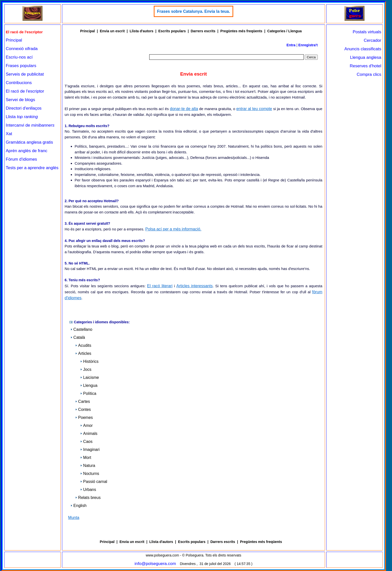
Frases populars (21, 66)
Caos (86, 442)
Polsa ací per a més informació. (173, 229)
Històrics (89, 361)
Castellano (81, 329)
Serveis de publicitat (25, 74)
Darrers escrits (203, 31)
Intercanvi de (30, 125)
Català (78, 337)
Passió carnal (94, 482)
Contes (83, 409)
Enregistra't (308, 45)
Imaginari (90, 450)
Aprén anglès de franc (26, 151)
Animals (89, 434)
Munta (74, 518)
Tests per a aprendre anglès (32, 168)
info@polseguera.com (155, 564)
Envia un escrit (112, 31)
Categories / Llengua (284, 31)
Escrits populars (172, 31)
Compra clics (369, 74)
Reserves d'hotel (365, 66)
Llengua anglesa (366, 57)
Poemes (84, 417)
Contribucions (19, 83)
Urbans (88, 490)
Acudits (83, 345)
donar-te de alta (184, 109)
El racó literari (160, 286)
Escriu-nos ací (19, 57)
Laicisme (90, 377)
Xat (9, 134)
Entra (291, 45)
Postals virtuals (367, 32)
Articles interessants (195, 286)
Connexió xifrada (22, 49)
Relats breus (88, 498)
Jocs (86, 369)
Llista (22, 117)
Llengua (89, 385)
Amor (86, 425)
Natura (88, 466)
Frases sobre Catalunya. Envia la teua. (193, 11)
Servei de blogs (20, 100)
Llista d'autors (142, 31)
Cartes (83, 401)
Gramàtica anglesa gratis (29, 142)
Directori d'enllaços (24, 108)
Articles (83, 353)
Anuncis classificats (363, 49)
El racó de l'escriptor (25, 91)
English (78, 506)
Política (88, 393)
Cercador (372, 40)
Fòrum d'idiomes (21, 159)
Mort (86, 458)
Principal (14, 40)
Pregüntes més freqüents (241, 31)
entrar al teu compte (254, 109)
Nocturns (90, 474)
